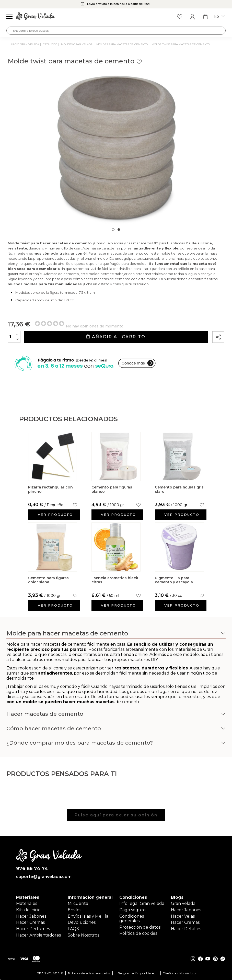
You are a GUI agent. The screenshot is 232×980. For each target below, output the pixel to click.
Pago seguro (132, 910)
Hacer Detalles (186, 929)
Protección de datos (140, 927)
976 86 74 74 (32, 869)
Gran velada (183, 903)
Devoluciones (82, 922)
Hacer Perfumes (33, 929)
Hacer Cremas (30, 922)
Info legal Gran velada (142, 903)
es (219, 17)
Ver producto (55, 515)
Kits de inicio (28, 910)
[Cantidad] (14, 337)
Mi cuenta (78, 903)
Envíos (74, 910)
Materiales (27, 903)
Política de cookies (138, 933)
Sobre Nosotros (83, 935)
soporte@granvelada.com (44, 877)
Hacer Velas (183, 916)
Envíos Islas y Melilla (88, 916)
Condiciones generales (132, 919)
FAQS (73, 929)
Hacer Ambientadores (38, 935)
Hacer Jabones (31, 916)
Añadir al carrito (116, 337)
